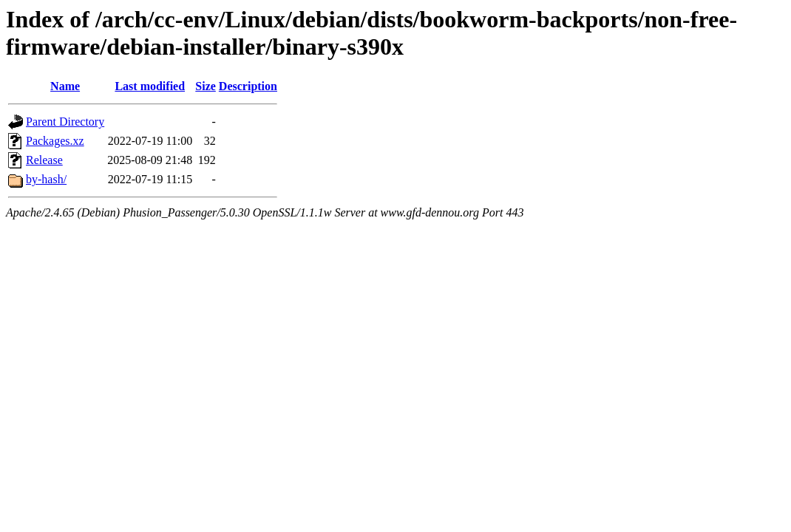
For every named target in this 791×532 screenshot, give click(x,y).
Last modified (150, 86)
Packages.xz (55, 141)
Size (206, 86)
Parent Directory (65, 122)
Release (44, 160)
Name (65, 86)
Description (248, 86)
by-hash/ (46, 179)
